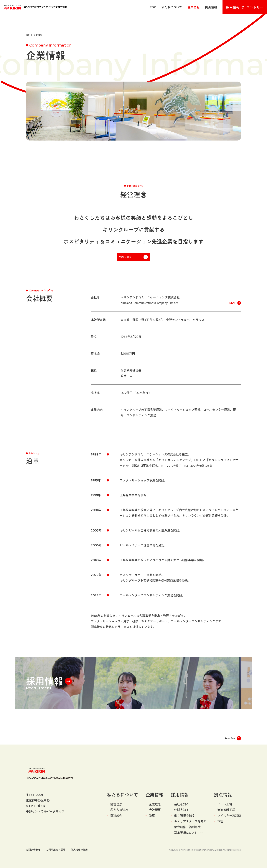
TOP (153, 7)
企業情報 (194, 7)
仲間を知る (182, 810)
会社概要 (155, 810)
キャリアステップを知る (190, 821)
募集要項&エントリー (189, 833)
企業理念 (155, 804)
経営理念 (116, 804)
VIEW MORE (125, 257)
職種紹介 (116, 816)
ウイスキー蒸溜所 (229, 816)
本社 (220, 821)
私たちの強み (119, 810)
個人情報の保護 (79, 850)
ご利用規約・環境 (56, 850)
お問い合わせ (33, 850)
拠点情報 (211, 7)
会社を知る (182, 804)
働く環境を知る (184, 816)
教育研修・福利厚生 (187, 827)
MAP (233, 303)
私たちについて (172, 7)
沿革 (152, 816)
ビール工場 (225, 804)
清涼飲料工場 (226, 810)
